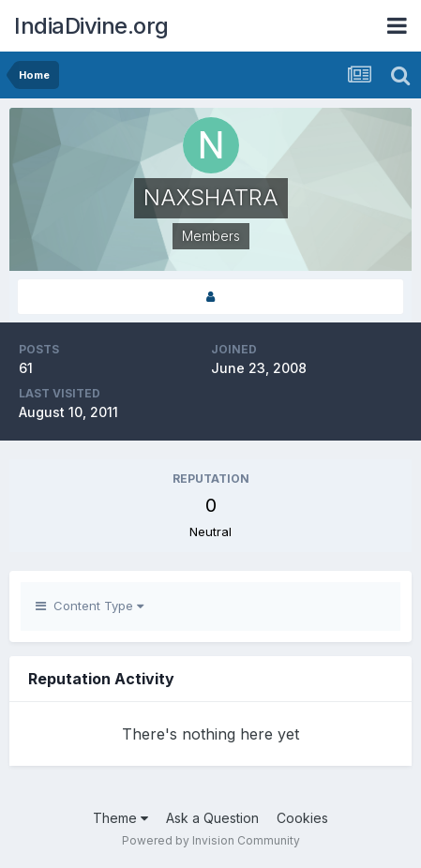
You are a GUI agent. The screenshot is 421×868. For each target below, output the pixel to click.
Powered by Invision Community (211, 840)
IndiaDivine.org (91, 26)
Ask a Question (212, 818)
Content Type (90, 606)
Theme (120, 818)
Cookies (302, 818)
